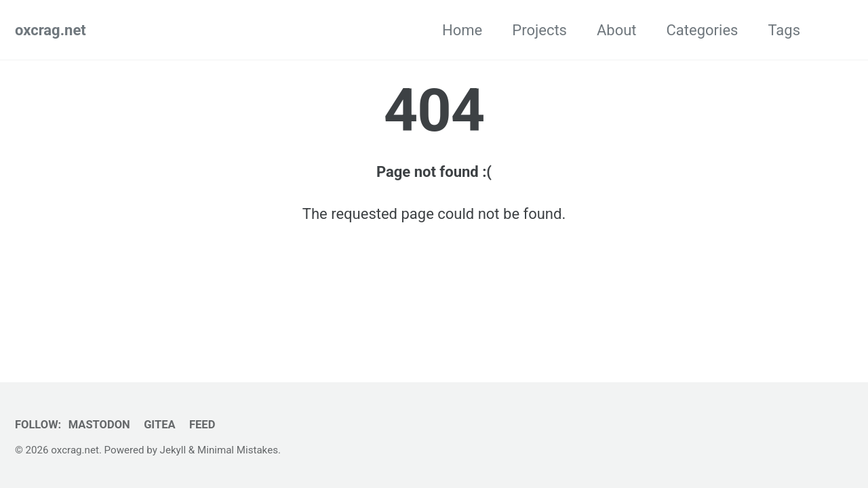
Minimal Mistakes (238, 450)
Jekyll (173, 450)
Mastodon (99, 425)
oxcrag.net (51, 30)
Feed (202, 425)
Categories (703, 30)
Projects (539, 30)
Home (462, 30)
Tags (784, 30)
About (617, 30)
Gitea (159, 425)
